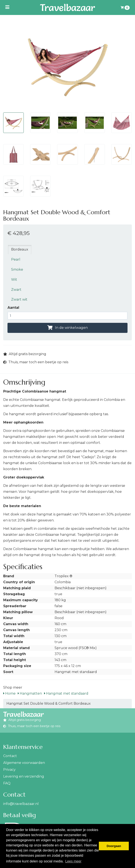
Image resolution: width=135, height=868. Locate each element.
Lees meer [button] (73, 861)
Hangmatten (30, 693)
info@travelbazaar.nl (21, 804)
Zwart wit (19, 299)
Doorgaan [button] (114, 846)
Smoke (17, 269)
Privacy (9, 770)
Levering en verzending (24, 776)
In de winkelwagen (67, 328)
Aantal (13, 308)
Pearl (16, 259)
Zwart (16, 290)
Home (9, 693)
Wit (14, 280)
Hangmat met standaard (66, 693)
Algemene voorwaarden (24, 763)
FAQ (7, 783)
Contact (10, 756)
